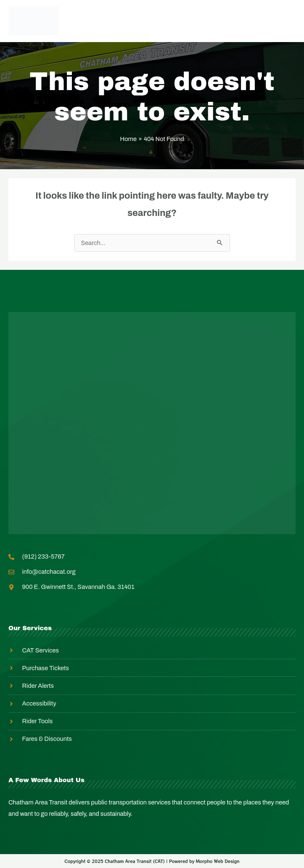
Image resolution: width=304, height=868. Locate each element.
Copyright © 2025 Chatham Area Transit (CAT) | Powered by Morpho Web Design (152, 861)
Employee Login (137, 21)
